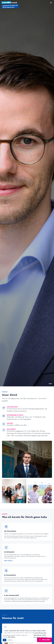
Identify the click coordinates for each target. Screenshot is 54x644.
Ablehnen (10, 640)
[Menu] (51, 3)
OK (5, 640)
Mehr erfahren (11, 637)
